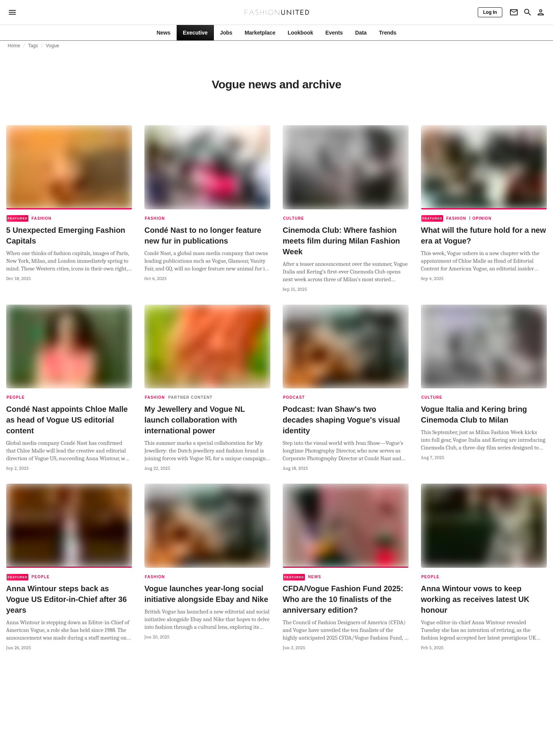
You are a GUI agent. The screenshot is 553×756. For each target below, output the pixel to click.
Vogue (52, 46)
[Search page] (528, 12)
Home (14, 46)
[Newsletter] (514, 12)
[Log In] (490, 12)
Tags (33, 46)
